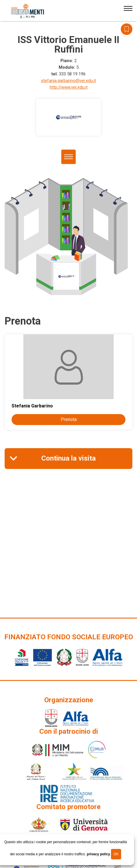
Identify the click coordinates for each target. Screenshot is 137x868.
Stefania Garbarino (32, 406)
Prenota (69, 419)
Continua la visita (68, 458)
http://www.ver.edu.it (69, 87)
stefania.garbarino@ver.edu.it (68, 81)
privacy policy (99, 854)
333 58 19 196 (72, 74)
